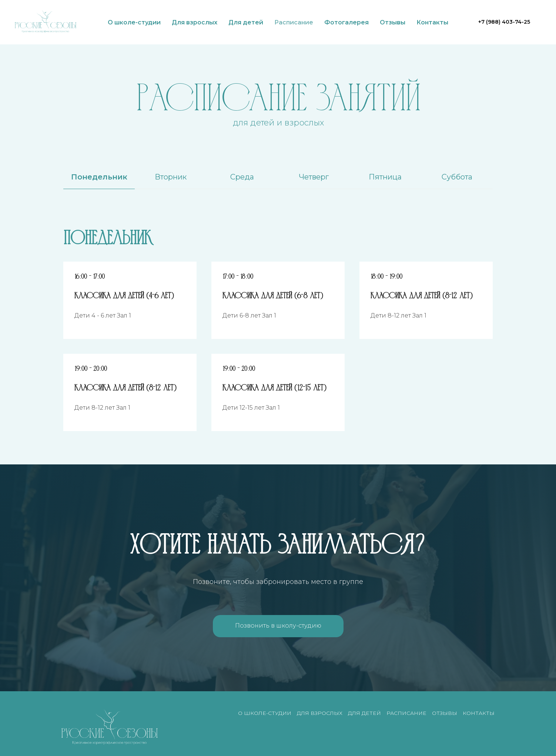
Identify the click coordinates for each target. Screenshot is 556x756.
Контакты (432, 22)
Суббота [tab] (457, 177)
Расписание (294, 22)
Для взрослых (195, 22)
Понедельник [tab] (99, 177)
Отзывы (393, 22)
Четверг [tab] (314, 177)
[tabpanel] (278, 236)
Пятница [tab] (385, 177)
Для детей (246, 22)
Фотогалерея (346, 22)
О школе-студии (134, 22)
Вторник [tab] (171, 177)
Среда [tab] (242, 177)
